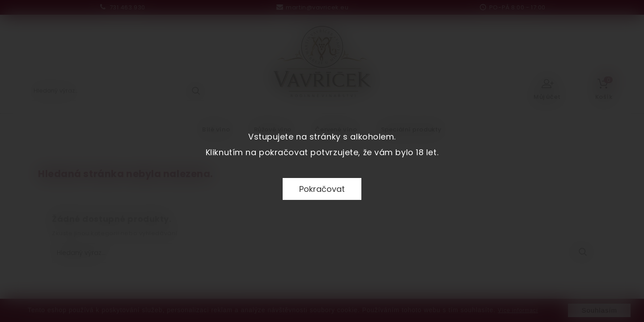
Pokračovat (322, 189)
